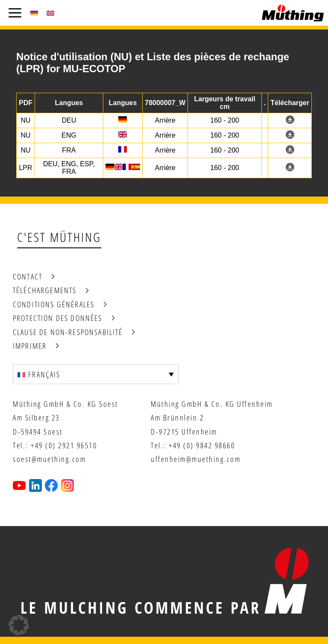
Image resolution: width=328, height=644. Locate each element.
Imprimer (30, 346)
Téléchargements (45, 290)
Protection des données (58, 318)
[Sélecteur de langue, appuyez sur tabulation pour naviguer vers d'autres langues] (96, 374)
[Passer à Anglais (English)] (50, 13)
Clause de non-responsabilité (68, 332)
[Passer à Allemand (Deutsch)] (34, 13)
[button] (19, 625)
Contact (28, 276)
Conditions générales (54, 304)
